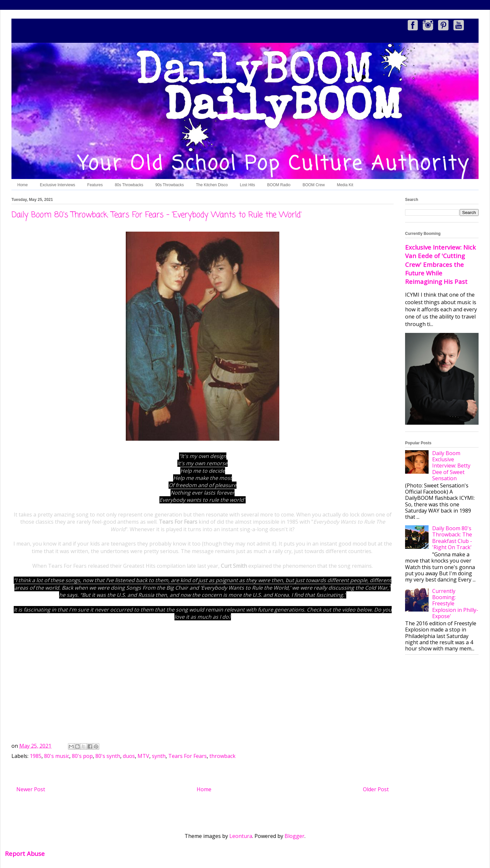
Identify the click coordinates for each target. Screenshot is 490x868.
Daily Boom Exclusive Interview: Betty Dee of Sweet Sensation (451, 466)
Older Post (376, 789)
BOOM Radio (279, 185)
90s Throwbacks (170, 185)
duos (129, 756)
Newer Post (31, 789)
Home (23, 185)
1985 (36, 756)
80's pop (82, 756)
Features (95, 185)
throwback (222, 756)
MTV (143, 756)
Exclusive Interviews (57, 185)
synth (159, 756)
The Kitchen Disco (212, 185)
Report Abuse (25, 853)
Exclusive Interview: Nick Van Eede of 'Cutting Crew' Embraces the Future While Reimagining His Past (440, 264)
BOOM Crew (314, 185)
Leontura (241, 836)
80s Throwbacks (129, 185)
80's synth (108, 756)
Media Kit (345, 185)
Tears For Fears (188, 756)
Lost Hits (247, 185)
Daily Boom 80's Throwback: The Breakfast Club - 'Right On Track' (452, 538)
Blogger (294, 836)
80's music (57, 756)
